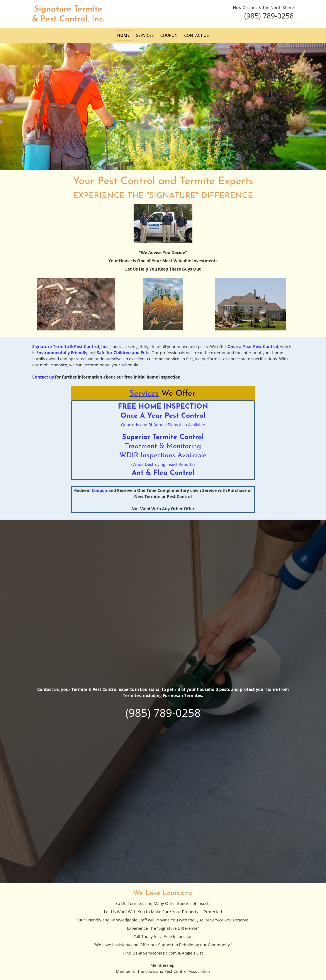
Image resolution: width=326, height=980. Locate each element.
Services (144, 394)
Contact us (48, 689)
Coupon (99, 490)
